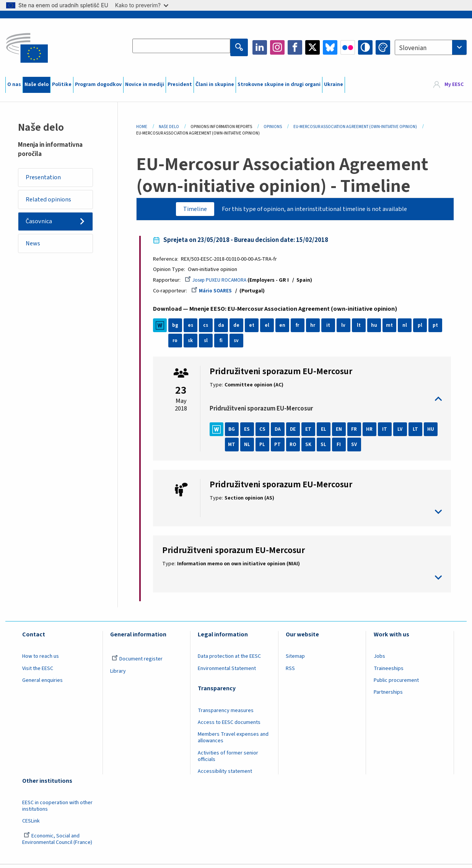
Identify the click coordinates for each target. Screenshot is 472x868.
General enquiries (42, 683)
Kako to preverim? (142, 5)
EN (342, 432)
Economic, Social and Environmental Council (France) (58, 842)
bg (178, 328)
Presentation (46, 178)
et (255, 328)
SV (373, 448)
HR (373, 432)
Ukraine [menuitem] (334, 84)
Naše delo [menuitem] (37, 84)
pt (439, 328)
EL (327, 432)
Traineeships (389, 671)
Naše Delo (169, 127)
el (270, 328)
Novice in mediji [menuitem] (145, 84)
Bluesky (330, 47)
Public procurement (396, 683)
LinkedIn (260, 47)
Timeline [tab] (190, 209)
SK (327, 448)
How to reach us (41, 659)
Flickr (348, 47)
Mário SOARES (215, 294)
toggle (326, 402)
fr (301, 328)
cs (209, 328)
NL (265, 448)
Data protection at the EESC (229, 659)
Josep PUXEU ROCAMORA (221, 282)
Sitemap (295, 659)
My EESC (454, 84)
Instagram (277, 47)
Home (142, 127)
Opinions (273, 127)
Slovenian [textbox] (413, 48)
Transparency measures (226, 714)
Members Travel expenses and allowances (233, 741)
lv (347, 328)
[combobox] (431, 47)
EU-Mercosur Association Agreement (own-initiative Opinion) (355, 127)
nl (408, 328)
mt (393, 328)
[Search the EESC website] (183, 47)
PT (296, 448)
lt (362, 328)
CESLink (31, 824)
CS (265, 432)
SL (342, 448)
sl (209, 344)
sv (239, 344)
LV (403, 432)
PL (281, 448)
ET (311, 432)
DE (296, 432)
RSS (290, 671)
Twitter (312, 47)
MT (250, 448)
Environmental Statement (227, 671)
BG (235, 432)
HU (235, 448)
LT (418, 432)
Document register (137, 662)
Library (118, 674)
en (285, 328)
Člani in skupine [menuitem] (215, 84)
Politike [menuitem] (62, 84)
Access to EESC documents (229, 725)
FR (357, 432)
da (224, 328)
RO (311, 448)
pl (423, 328)
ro (178, 344)
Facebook (295, 47)
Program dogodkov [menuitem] (98, 84)
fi (224, 344)
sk (194, 344)
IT (388, 432)
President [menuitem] (180, 84)
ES (250, 432)
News (35, 250)
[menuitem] (448, 85)
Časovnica (41, 226)
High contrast (365, 47)
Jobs (379, 659)
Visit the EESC (38, 671)
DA (281, 432)
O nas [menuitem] (14, 84)
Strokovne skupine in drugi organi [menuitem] (279, 84)
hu (377, 328)
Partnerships (388, 695)
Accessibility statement (225, 774)
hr (316, 328)
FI (357, 448)
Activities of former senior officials (228, 759)
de (240, 328)
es (194, 328)
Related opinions (51, 202)
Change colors (383, 47)
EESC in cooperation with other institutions (57, 809)
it (331, 328)
